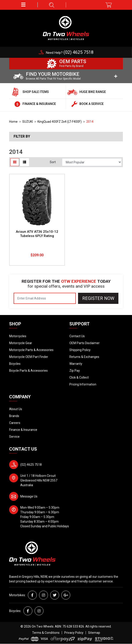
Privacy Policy (74, 633)
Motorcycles (18, 336)
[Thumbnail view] (15, 162)
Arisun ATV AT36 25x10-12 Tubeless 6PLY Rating (37, 234)
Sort (53, 162)
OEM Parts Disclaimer (85, 343)
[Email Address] (45, 298)
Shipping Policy (80, 350)
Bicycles (15, 364)
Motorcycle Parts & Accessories (31, 350)
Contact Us (77, 336)
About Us (16, 409)
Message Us (29, 496)
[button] (23, 5)
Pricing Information (83, 384)
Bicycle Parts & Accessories (28, 371)
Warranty (76, 364)
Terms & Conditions (46, 633)
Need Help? (70, 53)
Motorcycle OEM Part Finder (29, 357)
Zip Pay (75, 371)
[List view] (25, 162)
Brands (14, 416)
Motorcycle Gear (21, 343)
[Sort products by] (92, 162)
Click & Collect (79, 377)
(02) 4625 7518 (31, 465)
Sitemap (94, 633)
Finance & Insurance (23, 430)
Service (14, 437)
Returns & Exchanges (84, 357)
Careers (15, 423)
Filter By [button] (22, 136)
